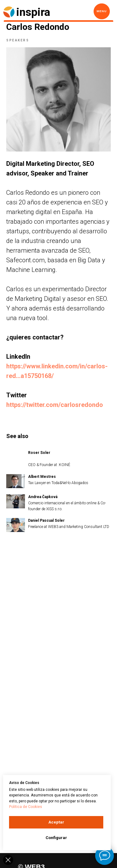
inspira (33, 12)
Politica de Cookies (26, 807)
